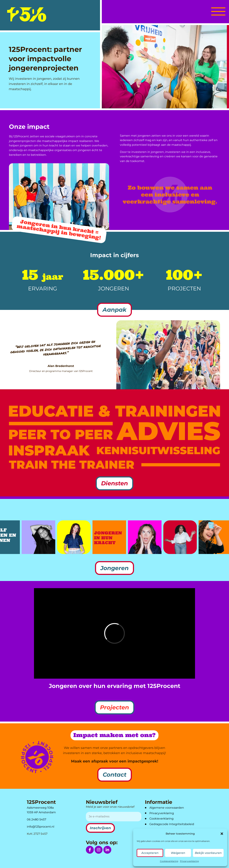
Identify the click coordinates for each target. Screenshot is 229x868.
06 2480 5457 (36, 819)
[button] (222, 834)
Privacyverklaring (189, 861)
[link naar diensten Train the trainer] (72, 465)
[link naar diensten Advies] (168, 431)
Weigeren (178, 853)
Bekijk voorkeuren (208, 853)
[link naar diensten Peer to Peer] (61, 431)
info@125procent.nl (41, 827)
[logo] (27, 14)
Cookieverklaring (169, 861)
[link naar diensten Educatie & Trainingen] (114, 411)
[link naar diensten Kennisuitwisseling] (159, 451)
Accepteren (150, 853)
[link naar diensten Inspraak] (49, 450)
